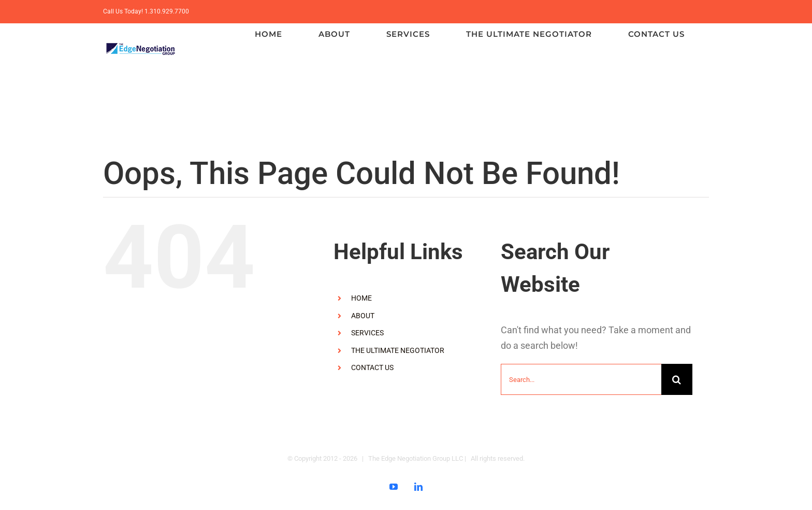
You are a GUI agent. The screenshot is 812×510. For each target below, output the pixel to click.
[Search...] (581, 379)
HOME (361, 298)
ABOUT (363, 316)
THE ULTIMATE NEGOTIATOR (398, 350)
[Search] (677, 379)
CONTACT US (372, 367)
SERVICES (367, 333)
